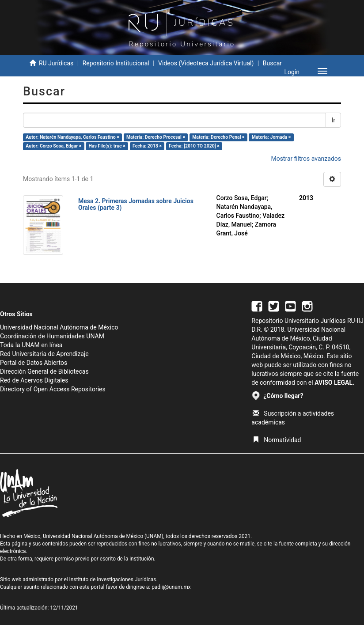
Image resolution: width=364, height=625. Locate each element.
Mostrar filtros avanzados (306, 159)
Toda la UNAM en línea (31, 345)
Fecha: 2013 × (147, 146)
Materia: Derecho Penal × (218, 137)
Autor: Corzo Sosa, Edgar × (53, 146)
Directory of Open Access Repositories (53, 389)
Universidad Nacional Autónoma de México (59, 327)
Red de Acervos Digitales (34, 380)
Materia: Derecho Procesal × (156, 137)
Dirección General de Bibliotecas (44, 371)
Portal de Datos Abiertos (34, 363)
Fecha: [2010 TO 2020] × (194, 146)
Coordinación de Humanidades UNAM (52, 336)
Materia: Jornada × (271, 137)
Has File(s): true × (107, 146)
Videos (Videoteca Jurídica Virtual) (206, 63)
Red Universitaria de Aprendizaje (44, 354)
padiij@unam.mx (171, 587)
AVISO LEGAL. (334, 383)
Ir (333, 120)
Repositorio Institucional (116, 63)
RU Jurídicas (56, 63)
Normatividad (277, 440)
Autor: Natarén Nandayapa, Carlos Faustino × (72, 137)
